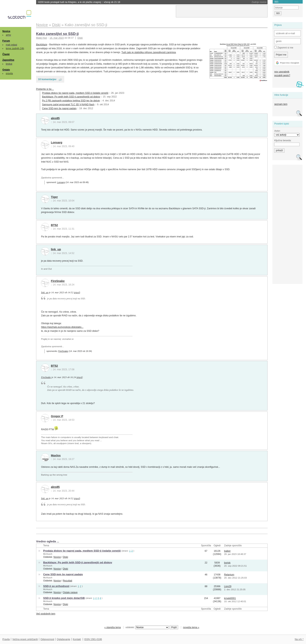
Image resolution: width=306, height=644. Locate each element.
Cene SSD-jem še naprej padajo (59, 108)
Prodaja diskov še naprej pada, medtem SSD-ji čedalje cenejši (75, 93)
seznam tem (281, 104)
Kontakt (77, 639)
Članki (6, 54)
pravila (9, 73)
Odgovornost (47, 639)
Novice (6, 31)
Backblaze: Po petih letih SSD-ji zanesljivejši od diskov (71, 97)
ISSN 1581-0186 (93, 639)
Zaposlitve (8, 60)
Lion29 (228, 586)
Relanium (229, 575)
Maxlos (56, 455)
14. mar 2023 (57, 38)
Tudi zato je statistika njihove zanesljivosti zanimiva (149, 52)
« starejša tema (113, 627)
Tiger (54, 197)
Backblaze (42, 45)
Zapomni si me (284, 47)
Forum (6, 41)
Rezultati (68, 581)
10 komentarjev (47, 79)
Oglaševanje (63, 639)
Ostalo (6, 70)
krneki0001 (230, 598)
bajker (227, 551)
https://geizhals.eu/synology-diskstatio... (62, 327)
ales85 (55, 118)
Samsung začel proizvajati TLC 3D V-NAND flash (68, 105)
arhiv (8, 35)
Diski (80, 38)
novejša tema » (191, 627)
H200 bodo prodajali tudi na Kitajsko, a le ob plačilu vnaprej (79, 2)
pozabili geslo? (282, 75)
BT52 (54, 225)
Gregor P (57, 416)
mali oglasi (12, 45)
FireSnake (58, 281)
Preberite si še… (45, 89)
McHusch (48, 554)
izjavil (77, 292)
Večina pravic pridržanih (25, 639)
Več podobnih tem (46, 614)
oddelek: (147, 627)
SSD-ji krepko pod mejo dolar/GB (64, 598)
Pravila (6, 639)
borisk (227, 563)
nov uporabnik (282, 72)
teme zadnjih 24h (15, 48)
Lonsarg (57, 142)
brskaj (9, 64)
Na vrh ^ (299, 639)
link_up (56, 249)
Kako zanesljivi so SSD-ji (57, 34)
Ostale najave (70, 592)
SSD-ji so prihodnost (56, 586)
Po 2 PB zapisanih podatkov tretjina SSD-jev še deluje (71, 101)
